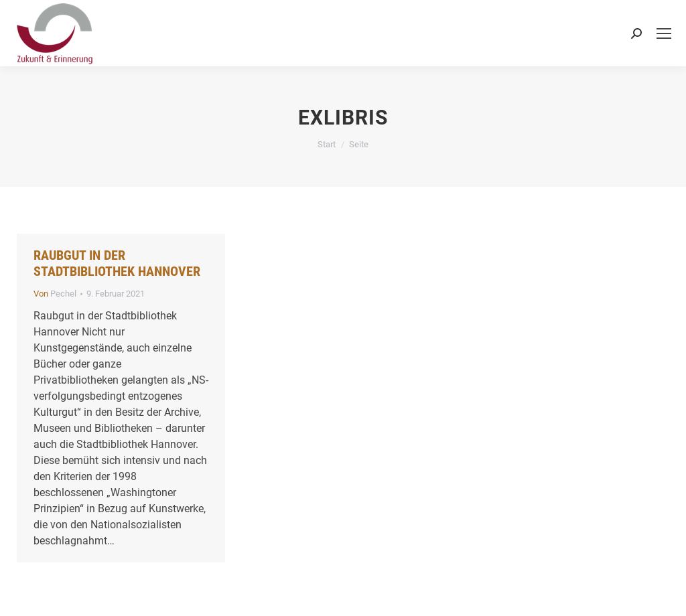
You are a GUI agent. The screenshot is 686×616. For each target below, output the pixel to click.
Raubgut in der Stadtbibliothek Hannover (117, 263)
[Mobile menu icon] (664, 33)
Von (55, 294)
